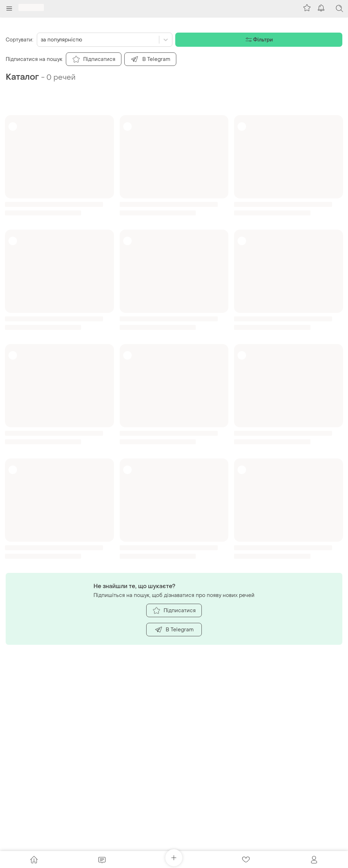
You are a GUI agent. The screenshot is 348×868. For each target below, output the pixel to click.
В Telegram (174, 630)
